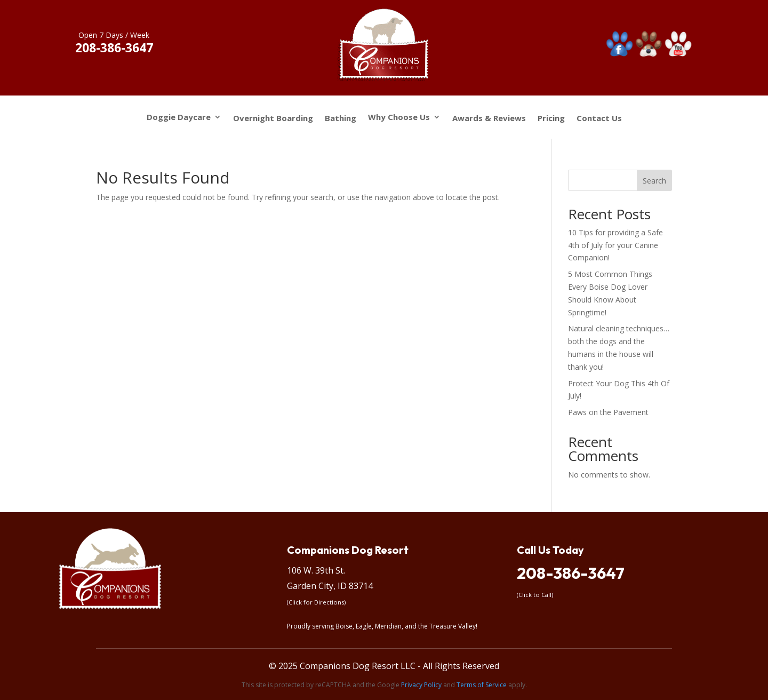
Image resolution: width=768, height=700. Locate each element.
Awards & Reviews (489, 118)
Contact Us (599, 118)
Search (654, 181)
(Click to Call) (535, 595)
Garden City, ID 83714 (330, 586)
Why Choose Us (399, 118)
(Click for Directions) (316, 602)
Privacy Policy (421, 685)
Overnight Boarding (273, 118)
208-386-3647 (571, 573)
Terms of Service (482, 685)
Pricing (551, 118)
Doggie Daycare (179, 118)
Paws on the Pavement (608, 412)
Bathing (341, 118)
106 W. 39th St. (316, 570)
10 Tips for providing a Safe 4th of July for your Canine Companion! (615, 245)
